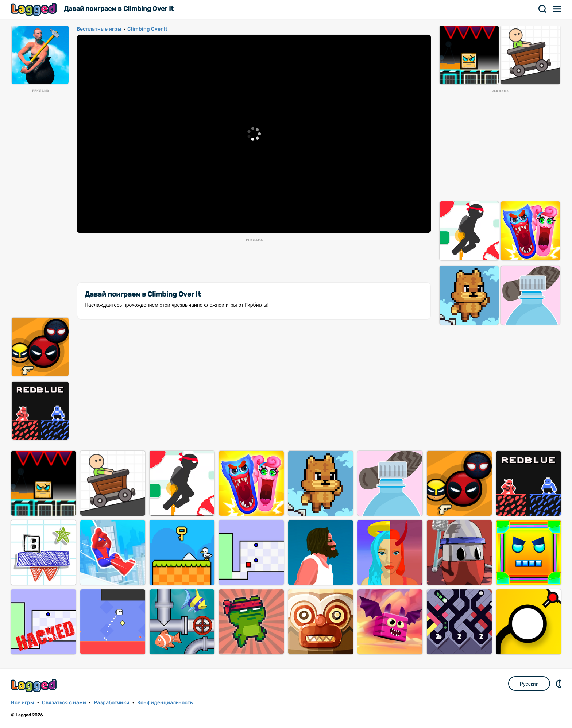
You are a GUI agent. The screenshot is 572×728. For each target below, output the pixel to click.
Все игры (23, 703)
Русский (529, 684)
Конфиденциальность (165, 703)
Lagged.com (35, 686)
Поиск (543, 9)
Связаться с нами (64, 703)
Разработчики (112, 703)
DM (559, 684)
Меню (557, 9)
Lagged (35, 9)
